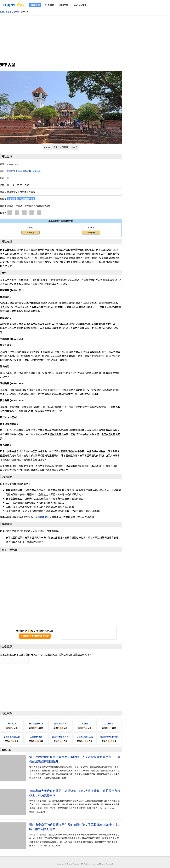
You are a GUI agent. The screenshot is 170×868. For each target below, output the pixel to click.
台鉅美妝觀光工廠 (85, 737)
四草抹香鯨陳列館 (60, 737)
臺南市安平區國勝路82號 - (24, 171)
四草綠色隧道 (36, 737)
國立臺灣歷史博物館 (109, 737)
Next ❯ (75, 147)
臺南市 (9, 12)
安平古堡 (11, 199)
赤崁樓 (85, 723)
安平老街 (45, 517)
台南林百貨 (109, 723)
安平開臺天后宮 (36, 723)
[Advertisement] (85, 38)
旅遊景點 (35, 5)
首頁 (2, 12)
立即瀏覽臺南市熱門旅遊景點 (35, 636)
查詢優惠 (30, 233)
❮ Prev (47, 147)
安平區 (16, 12)
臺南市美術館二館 (12, 737)
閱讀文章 (64, 5)
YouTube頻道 (80, 5)
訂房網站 (50, 5)
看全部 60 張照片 (61, 147)
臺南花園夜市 (60, 723)
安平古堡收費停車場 (26, 199)
